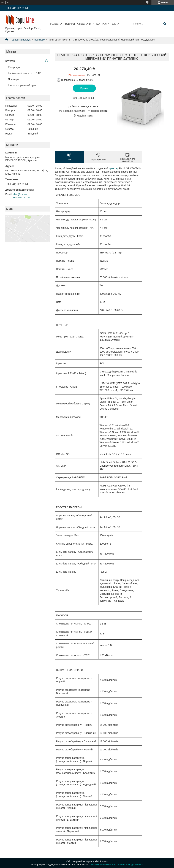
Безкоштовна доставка (85, 106)
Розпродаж (14, 67)
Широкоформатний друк (22, 85)
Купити (84, 88)
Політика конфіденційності (130, 865)
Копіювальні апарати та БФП (25, 73)
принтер (114, 168)
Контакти (103, 24)
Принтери (40, 40)
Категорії (11, 61)
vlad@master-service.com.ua (21, 196)
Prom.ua (104, 861)
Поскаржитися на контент (102, 865)
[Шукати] (165, 24)
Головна (56, 24)
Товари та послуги (78, 24)
